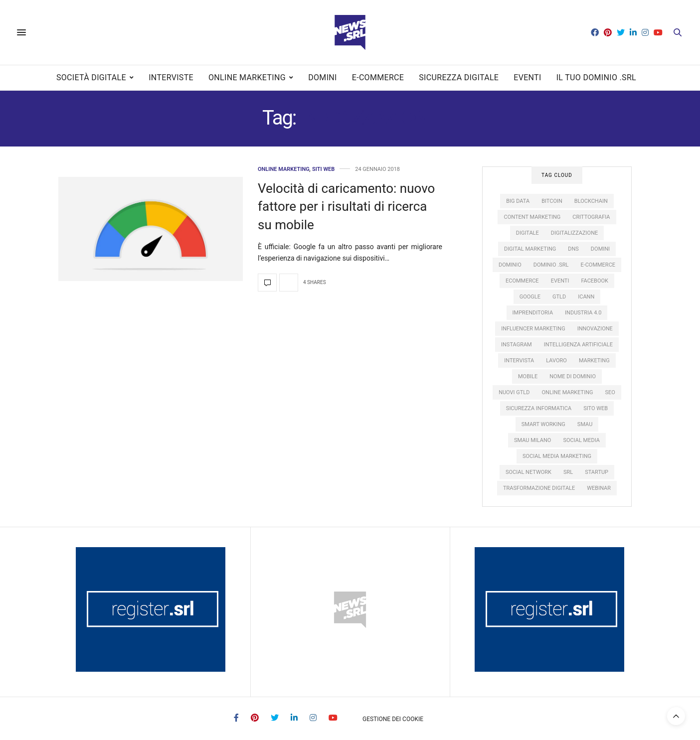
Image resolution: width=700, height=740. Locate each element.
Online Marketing (247, 77)
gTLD (559, 297)
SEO (610, 392)
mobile (528, 376)
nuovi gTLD (514, 392)
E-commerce (378, 77)
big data (518, 201)
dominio (510, 265)
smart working (543, 424)
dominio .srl (551, 265)
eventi (560, 281)
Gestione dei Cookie (393, 719)
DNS (573, 249)
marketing (594, 361)
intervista (519, 361)
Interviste (171, 77)
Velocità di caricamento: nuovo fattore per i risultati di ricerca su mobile (346, 207)
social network (528, 472)
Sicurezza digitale (459, 77)
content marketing (532, 217)
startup (597, 472)
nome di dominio (573, 376)
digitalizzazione (574, 233)
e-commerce (598, 265)
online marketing (568, 392)
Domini (323, 77)
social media (581, 440)
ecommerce (522, 281)
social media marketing (557, 456)
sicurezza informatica (539, 408)
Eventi (527, 77)
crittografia (591, 217)
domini (600, 249)
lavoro (556, 361)
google (530, 297)
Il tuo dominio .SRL (596, 77)
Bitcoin (552, 201)
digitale (527, 233)
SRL (568, 472)
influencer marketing (533, 329)
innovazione (595, 329)
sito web (596, 408)
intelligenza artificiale (578, 345)
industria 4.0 (583, 313)
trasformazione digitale (539, 488)
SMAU (585, 424)
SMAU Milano (532, 440)
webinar (599, 488)
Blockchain (591, 201)
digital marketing (530, 249)
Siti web (323, 169)
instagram (517, 345)
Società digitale (91, 77)
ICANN (586, 297)
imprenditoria (533, 313)
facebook (595, 281)
